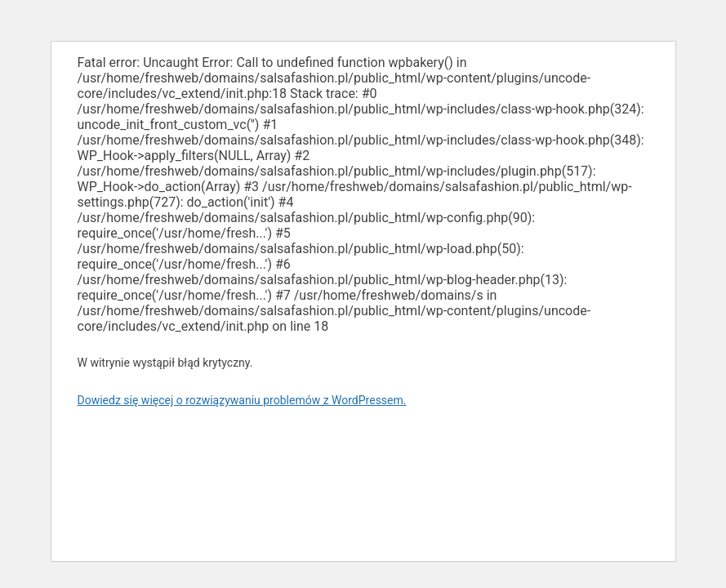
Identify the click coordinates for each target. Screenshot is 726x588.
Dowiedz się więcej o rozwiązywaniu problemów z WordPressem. (242, 400)
